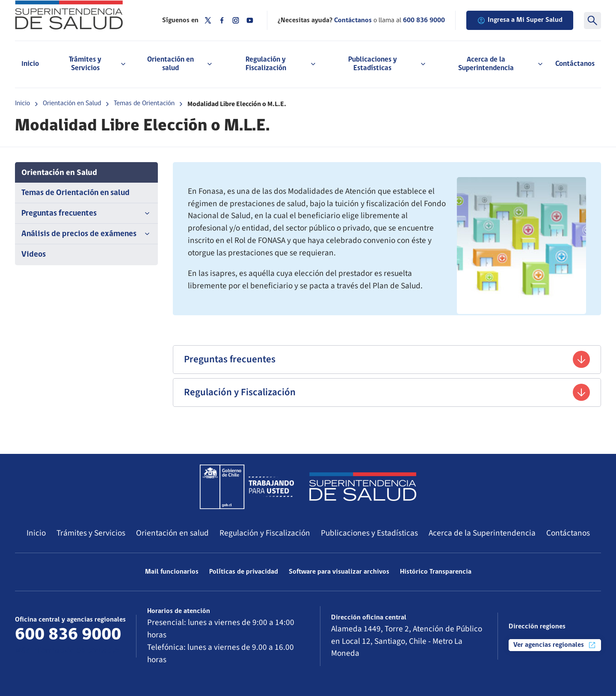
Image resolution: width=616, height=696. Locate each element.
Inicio (30, 64)
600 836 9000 (424, 21)
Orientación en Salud (72, 104)
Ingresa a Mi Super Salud (520, 21)
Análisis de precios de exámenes (86, 234)
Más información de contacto (67, 651)
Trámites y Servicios (91, 533)
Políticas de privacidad (244, 572)
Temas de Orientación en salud (76, 193)
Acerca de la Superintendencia (482, 533)
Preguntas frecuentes (86, 213)
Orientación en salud (172, 533)
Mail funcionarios (172, 572)
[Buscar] (592, 21)
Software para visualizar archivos (339, 572)
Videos (34, 255)
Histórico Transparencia (436, 572)
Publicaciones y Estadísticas (369, 533)
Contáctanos (575, 64)
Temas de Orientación (144, 104)
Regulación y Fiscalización (387, 392)
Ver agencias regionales (555, 645)
